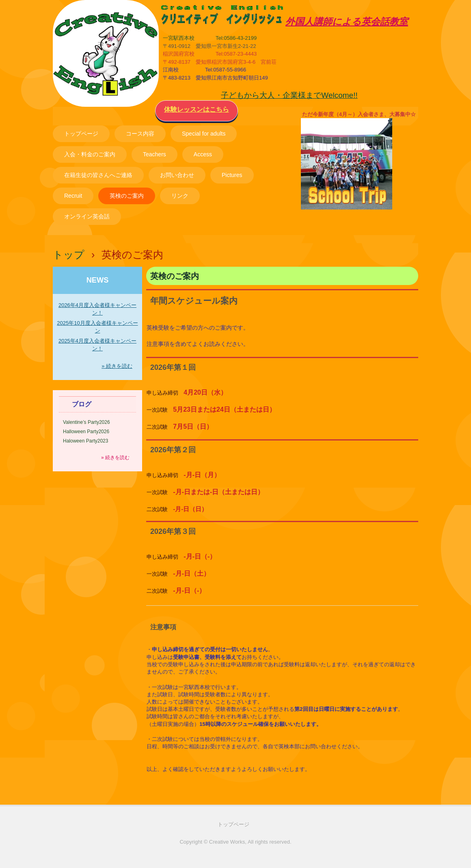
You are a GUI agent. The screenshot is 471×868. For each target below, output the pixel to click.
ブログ (82, 404)
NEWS (98, 280)
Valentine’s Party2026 (86, 422)
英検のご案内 (127, 196)
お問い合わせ (177, 175)
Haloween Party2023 (85, 441)
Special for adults (204, 134)
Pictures (232, 175)
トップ (69, 255)
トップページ (81, 134)
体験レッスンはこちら (197, 109)
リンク (180, 196)
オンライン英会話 (87, 216)
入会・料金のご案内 (90, 154)
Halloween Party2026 (86, 432)
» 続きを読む (117, 366)
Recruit (73, 196)
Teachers (154, 154)
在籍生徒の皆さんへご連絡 (98, 175)
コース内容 (140, 134)
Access (203, 154)
